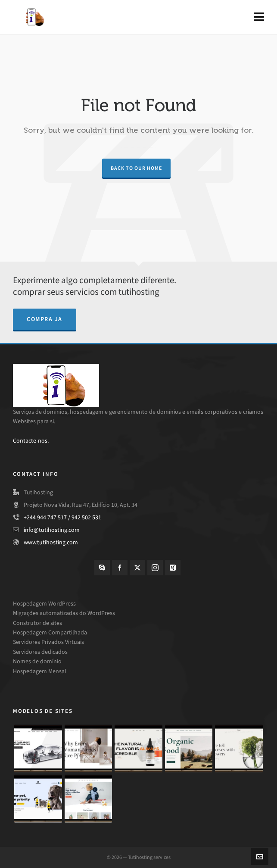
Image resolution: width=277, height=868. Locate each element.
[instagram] (155, 568)
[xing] (173, 568)
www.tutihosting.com (51, 542)
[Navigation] (259, 17)
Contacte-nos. (31, 441)
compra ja (45, 319)
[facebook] (120, 568)
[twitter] (137, 568)
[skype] (102, 568)
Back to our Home (136, 168)
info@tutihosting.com (52, 530)
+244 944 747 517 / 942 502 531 (62, 517)
